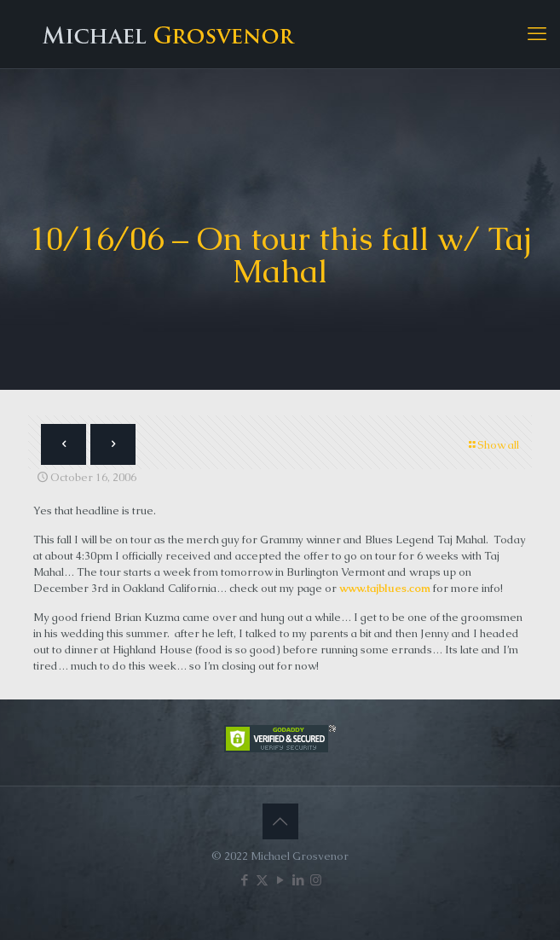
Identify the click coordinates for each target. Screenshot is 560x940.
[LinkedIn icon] (298, 880)
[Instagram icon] (316, 880)
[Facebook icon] (244, 880)
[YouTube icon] (280, 880)
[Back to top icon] (280, 821)
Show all (493, 445)
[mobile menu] (537, 34)
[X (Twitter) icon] (262, 880)
